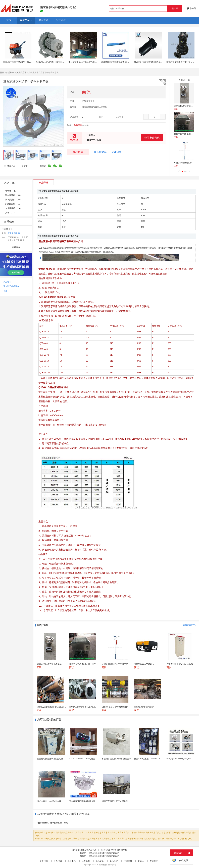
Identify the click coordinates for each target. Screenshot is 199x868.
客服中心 (72, 861)
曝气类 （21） (11, 191)
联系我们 (58, 861)
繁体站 (141, 861)
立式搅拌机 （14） (13, 208)
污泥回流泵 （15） (13, 204)
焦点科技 (103, 865)
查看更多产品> (190, 625)
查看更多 (16, 247)
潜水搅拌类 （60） (13, 200)
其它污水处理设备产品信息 (84, 850)
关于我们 (44, 861)
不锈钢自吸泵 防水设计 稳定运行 (116, 759)
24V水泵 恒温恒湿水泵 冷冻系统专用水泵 (152, 62)
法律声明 (128, 861)
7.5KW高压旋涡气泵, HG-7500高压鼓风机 (54, 62)
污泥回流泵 (21, 73)
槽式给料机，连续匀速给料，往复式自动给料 (57, 801)
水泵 (66, 823)
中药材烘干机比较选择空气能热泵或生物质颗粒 (90, 62)
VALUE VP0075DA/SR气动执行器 (84, 759)
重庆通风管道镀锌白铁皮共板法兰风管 (54, 759)
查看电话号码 (152, 138)
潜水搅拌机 (43, 823)
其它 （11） (10, 213)
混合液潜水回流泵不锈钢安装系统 (104, 853)
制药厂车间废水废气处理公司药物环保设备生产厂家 (125, 801)
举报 (24, 166)
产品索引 (7, 282)
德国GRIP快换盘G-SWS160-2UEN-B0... (151, 759)
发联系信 (78, 152)
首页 (2, 73)
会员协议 (114, 861)
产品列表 (10, 73)
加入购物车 (100, 152)
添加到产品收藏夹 (11, 286)
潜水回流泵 (56, 823)
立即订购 (117, 152)
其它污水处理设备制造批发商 (114, 850)
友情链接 (154, 861)
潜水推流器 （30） (13, 195)
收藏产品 (10, 166)
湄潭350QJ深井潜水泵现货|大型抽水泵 (118, 62)
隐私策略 (100, 861)
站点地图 (86, 861)
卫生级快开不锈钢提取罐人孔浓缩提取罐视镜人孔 (91, 801)
